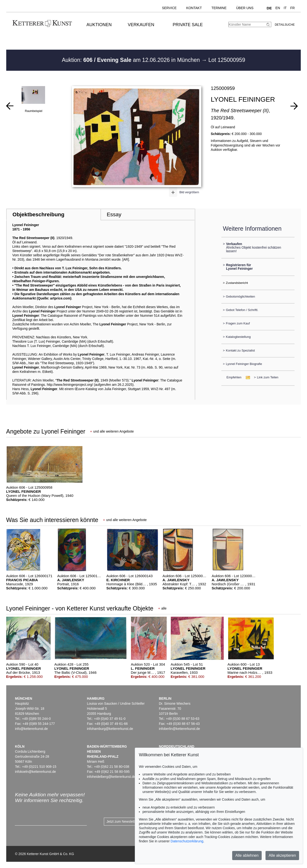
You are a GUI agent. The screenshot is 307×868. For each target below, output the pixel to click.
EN (278, 8)
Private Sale (188, 25)
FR (292, 8)
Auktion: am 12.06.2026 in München (132, 60)
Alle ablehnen (247, 855)
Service (169, 8)
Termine (219, 8)
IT (285, 8)
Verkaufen (141, 25)
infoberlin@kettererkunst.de (179, 729)
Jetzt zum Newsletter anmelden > (131, 821)
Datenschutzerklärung (187, 841)
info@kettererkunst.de (31, 729)
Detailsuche (285, 25)
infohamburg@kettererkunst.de (110, 729)
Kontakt (194, 8)
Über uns (245, 8)
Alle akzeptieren (282, 855)
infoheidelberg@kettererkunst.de (111, 777)
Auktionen (99, 25)
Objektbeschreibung (38, 214)
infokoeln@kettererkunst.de (35, 772)
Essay (114, 214)
